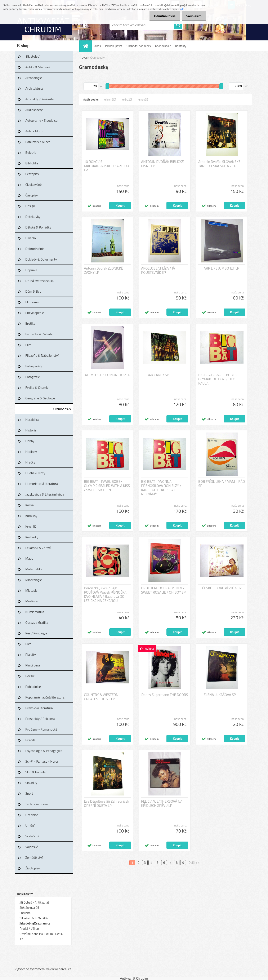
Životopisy (33, 868)
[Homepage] (87, 46)
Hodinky (31, 452)
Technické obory (37, 804)
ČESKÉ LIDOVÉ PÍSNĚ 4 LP (222, 588)
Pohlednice (33, 687)
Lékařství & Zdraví (38, 548)
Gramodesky (62, 409)
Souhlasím (193, 16)
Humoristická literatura (42, 484)
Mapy (29, 558)
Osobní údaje (163, 46)
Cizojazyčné (33, 185)
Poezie (30, 676)
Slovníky (31, 783)
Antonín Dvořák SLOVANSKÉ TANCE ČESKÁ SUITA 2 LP (219, 164)
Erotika (30, 323)
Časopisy (32, 195)
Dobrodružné (34, 249)
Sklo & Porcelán (36, 772)
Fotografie (33, 377)
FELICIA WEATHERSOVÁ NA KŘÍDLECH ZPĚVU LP (162, 803)
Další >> (194, 863)
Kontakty (181, 46)
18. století (32, 56)
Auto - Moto (34, 131)
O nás (97, 46)
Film (28, 345)
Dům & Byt (33, 291)
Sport (29, 793)
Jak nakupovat (114, 46)
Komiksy (31, 516)
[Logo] (43, 25)
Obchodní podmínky (139, 46)
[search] (178, 25)
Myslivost (32, 601)
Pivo (28, 644)
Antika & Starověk (38, 67)
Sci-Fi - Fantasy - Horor (42, 761)
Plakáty (31, 655)
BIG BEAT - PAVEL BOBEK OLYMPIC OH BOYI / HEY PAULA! (218, 379)
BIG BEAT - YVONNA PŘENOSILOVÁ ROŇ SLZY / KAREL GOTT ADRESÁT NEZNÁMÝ (161, 488)
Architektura (34, 88)
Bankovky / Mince (38, 142)
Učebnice (32, 815)
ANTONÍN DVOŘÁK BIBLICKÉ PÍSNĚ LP (162, 164)
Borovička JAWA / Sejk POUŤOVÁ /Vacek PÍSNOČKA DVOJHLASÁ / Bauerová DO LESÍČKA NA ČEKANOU (105, 594)
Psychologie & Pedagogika (44, 751)
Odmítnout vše (163, 16)
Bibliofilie (32, 163)
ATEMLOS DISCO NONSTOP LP (108, 375)
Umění (30, 825)
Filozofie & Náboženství (42, 355)
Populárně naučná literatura (45, 697)
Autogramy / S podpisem (43, 120)
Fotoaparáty (34, 366)
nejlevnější (109, 99)
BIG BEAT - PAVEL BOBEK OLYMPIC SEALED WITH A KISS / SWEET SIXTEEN (107, 486)
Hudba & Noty (35, 473)
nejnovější (143, 99)
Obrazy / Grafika (37, 622)
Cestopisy (32, 174)
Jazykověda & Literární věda (45, 494)
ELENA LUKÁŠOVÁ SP (220, 695)
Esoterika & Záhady (39, 334)
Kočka (30, 505)
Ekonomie (32, 302)
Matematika (34, 569)
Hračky (30, 462)
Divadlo (31, 238)
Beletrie (31, 152)
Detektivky (33, 217)
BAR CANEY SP (158, 375)
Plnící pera (33, 665)
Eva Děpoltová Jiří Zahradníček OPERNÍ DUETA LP (106, 803)
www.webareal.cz (59, 969)
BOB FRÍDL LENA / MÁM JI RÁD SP (222, 484)
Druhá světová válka (39, 281)
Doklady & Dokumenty (41, 259)
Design (30, 206)
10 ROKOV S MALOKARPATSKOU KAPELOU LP (106, 166)
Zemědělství (34, 857)
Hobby (30, 441)
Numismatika (35, 612)
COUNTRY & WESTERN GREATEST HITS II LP (101, 697)
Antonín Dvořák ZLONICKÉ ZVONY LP (103, 270)
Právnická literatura (39, 708)
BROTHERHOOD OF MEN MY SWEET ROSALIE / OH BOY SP (163, 590)
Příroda (30, 740)
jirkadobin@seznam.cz (35, 923)
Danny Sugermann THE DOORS (165, 695)
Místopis (31, 590)
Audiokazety (34, 110)
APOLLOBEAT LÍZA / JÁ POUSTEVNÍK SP (158, 270)
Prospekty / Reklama (40, 719)
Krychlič (31, 526)
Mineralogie (34, 580)
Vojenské (32, 847)
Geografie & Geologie (40, 398)
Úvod (85, 58)
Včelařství (32, 836)
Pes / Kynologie (36, 633)
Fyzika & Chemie (37, 387)
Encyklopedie (35, 313)
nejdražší (126, 99)
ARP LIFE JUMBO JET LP (222, 268)
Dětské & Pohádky (38, 227)
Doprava (31, 270)
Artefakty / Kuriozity (40, 99)
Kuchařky (32, 537)
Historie (31, 430)
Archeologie (34, 78)
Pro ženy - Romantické (41, 729)
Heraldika (32, 420)
